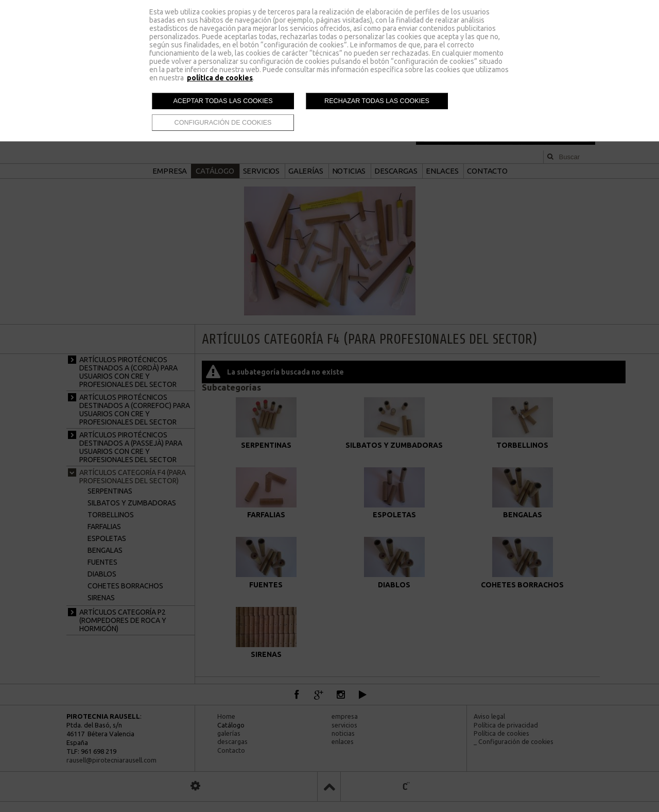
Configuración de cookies (223, 123)
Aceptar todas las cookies (223, 101)
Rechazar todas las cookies (377, 101)
